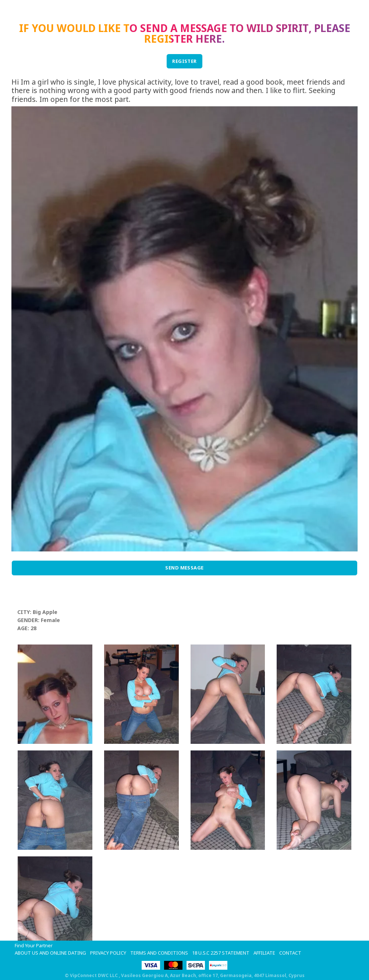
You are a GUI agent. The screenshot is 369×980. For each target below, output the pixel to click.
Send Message (184, 568)
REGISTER (184, 61)
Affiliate (264, 953)
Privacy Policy (108, 953)
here (209, 39)
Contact (290, 953)
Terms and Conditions (159, 953)
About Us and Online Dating (50, 953)
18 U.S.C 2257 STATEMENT (221, 953)
